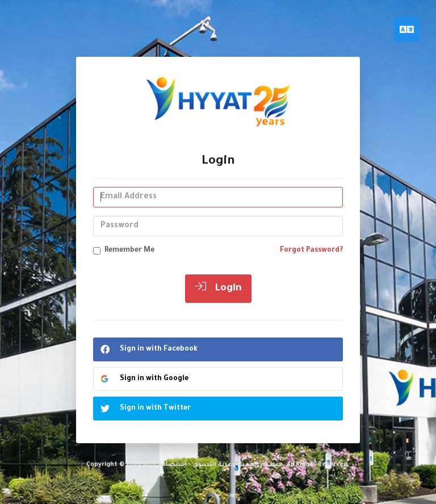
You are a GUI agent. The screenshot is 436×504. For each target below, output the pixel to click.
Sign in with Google (144, 379)
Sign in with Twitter (142, 409)
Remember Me (124, 251)
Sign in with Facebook (146, 349)
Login (218, 288)
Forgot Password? (311, 251)
